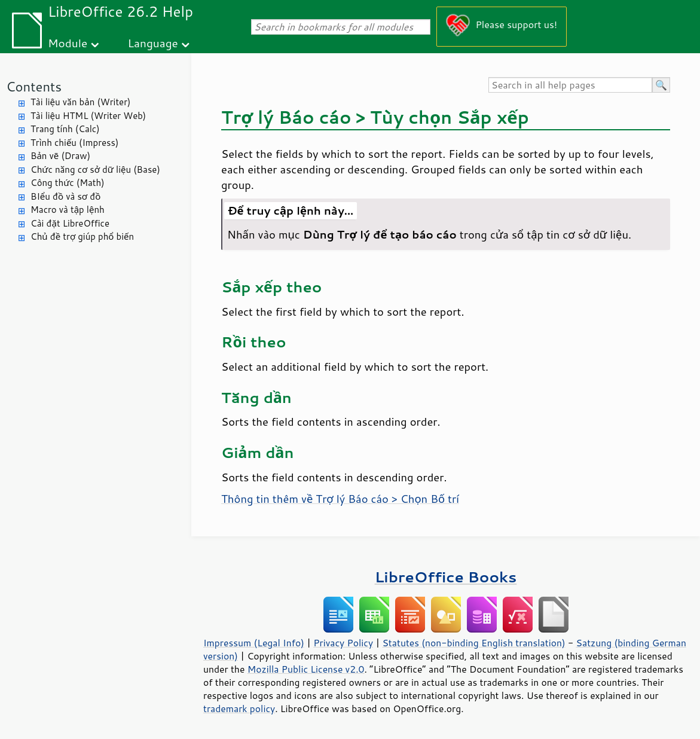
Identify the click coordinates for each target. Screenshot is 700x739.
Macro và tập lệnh (68, 210)
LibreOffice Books (446, 577)
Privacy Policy (343, 643)
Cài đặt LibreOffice (70, 223)
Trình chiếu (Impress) (74, 143)
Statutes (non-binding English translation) (473, 643)
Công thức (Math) (68, 183)
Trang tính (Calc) (65, 129)
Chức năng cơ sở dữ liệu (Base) (95, 170)
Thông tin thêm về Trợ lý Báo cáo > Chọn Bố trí (340, 499)
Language (153, 43)
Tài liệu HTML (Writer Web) (88, 116)
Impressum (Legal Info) (254, 643)
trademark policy (239, 709)
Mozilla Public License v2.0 (306, 669)
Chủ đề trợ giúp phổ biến (82, 236)
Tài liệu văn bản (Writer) (80, 102)
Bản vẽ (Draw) (60, 156)
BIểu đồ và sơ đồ (65, 196)
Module (68, 43)
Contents (34, 86)
